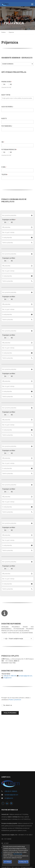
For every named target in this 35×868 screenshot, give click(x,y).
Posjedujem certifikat (9, 220)
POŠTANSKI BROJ (7, 126)
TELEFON (5, 175)
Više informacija (18, 854)
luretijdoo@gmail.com (11, 795)
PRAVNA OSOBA (7, 82)
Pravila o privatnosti (15, 700)
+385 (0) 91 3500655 (11, 791)
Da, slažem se (7, 705)
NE (10, 84)
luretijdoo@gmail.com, (26, 676)
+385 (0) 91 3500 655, (10, 676)
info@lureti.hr (7, 678)
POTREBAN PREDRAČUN (9, 150)
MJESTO (4, 119)
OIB (3, 142)
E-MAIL (4, 167)
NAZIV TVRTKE (6, 95)
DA (3, 84)
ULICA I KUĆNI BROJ (7, 107)
